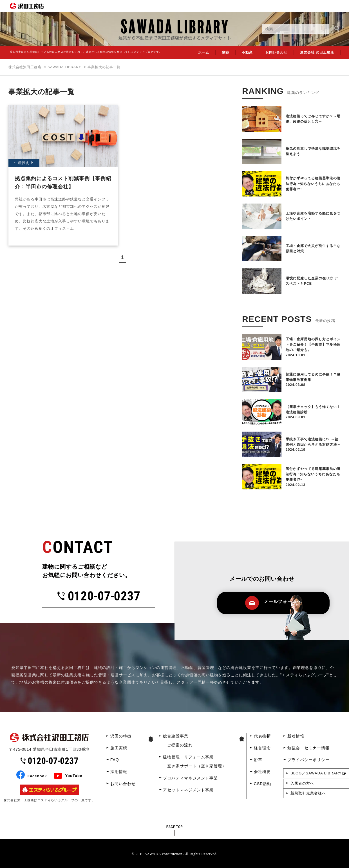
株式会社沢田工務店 (25, 67)
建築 (225, 52)
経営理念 (262, 748)
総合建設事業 (176, 736)
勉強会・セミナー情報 (308, 748)
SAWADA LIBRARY (64, 67)
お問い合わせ (276, 52)
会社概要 (262, 772)
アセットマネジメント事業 (188, 790)
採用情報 (119, 772)
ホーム (204, 52)
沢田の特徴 (121, 736)
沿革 (258, 760)
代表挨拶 (262, 736)
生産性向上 (24, 163)
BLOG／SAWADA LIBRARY (316, 773)
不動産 (247, 52)
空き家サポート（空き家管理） (197, 766)
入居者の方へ (302, 783)
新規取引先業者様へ (308, 793)
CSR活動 (263, 784)
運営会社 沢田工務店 (317, 52)
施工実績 (119, 748)
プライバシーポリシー (308, 760)
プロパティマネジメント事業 (190, 778)
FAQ (115, 760)
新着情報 (296, 736)
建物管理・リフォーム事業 (188, 757)
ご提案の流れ (180, 745)
